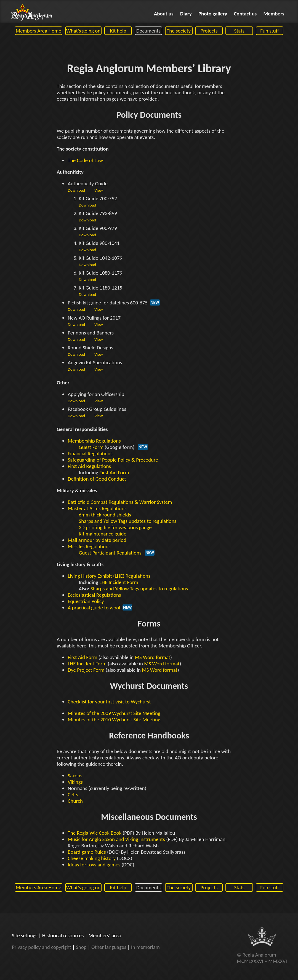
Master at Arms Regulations (97, 508)
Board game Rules (87, 852)
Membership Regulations (94, 441)
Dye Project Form (86, 670)
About (164, 14)
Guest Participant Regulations (110, 553)
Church (75, 801)
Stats (239, 31)
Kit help (118, 31)
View (99, 190)
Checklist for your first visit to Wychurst (109, 702)
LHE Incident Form (119, 582)
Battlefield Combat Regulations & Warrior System (120, 502)
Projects (209, 31)
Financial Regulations (90, 453)
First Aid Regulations (89, 466)
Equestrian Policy (86, 601)
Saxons (75, 776)
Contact (245, 14)
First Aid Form (114, 472)
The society (179, 31)
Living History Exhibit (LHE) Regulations (109, 576)
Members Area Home (38, 31)
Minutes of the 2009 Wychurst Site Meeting (114, 713)
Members (274, 14)
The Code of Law (85, 160)
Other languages (109, 947)
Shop (81, 947)
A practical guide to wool (94, 608)
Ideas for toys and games (94, 865)
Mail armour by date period (97, 540)
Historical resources (63, 935)
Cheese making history (92, 858)
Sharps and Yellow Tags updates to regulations (127, 521)
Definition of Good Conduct (97, 479)
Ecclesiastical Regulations (94, 595)
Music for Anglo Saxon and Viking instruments (116, 839)
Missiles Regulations (89, 546)
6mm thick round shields (105, 515)
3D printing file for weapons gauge (115, 527)
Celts (73, 795)
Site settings (25, 935)
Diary (186, 14)
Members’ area (105, 935)
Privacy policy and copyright (42, 947)
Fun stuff (270, 31)
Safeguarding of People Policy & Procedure (113, 460)
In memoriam (145, 947)
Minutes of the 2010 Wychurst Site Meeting (114, 720)
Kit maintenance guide (103, 534)
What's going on (83, 31)
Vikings (75, 782)
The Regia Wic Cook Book (95, 833)
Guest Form (91, 447)
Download (76, 190)
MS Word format (153, 657)
